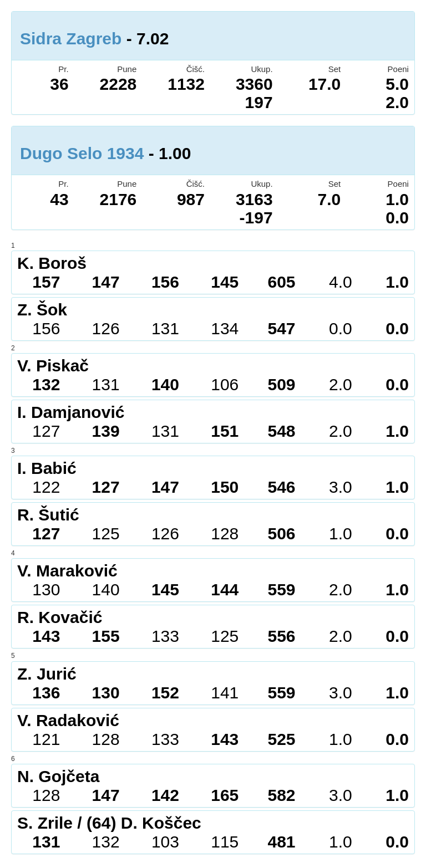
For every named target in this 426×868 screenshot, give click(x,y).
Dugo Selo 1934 (82, 153)
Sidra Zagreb (71, 39)
